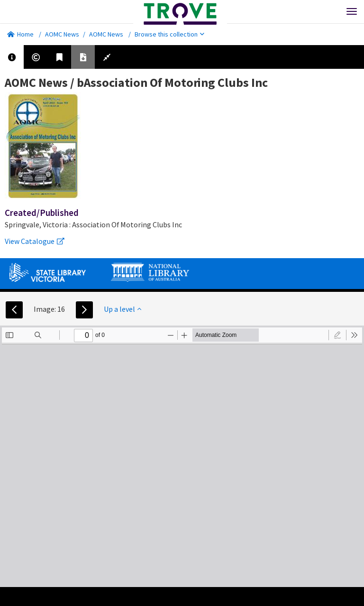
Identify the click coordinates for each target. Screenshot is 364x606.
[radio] (337, 335)
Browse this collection (169, 34)
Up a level (123, 309)
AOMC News (62, 34)
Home (20, 34)
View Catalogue (35, 241)
